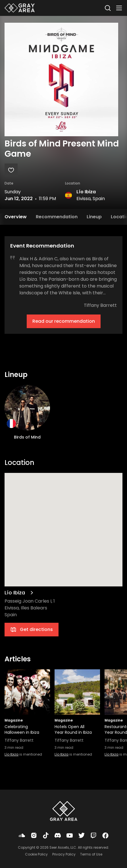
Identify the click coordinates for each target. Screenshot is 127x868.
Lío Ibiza (86, 192)
